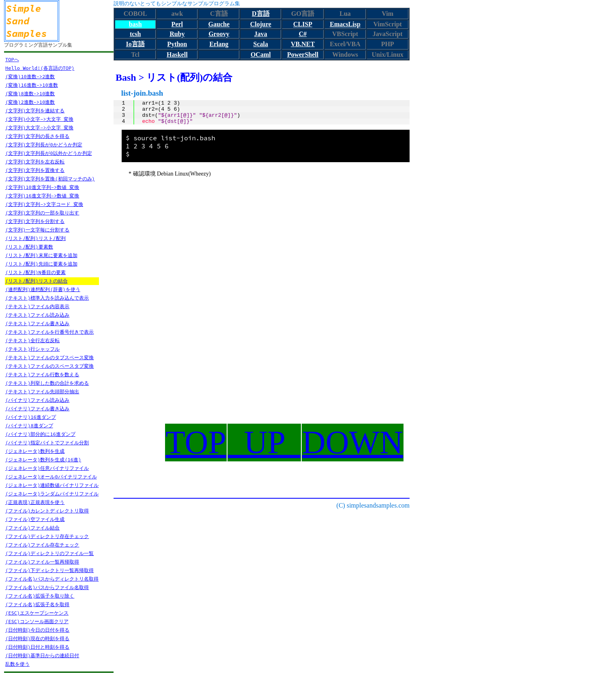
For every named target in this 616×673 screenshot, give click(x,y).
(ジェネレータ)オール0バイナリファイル (51, 477)
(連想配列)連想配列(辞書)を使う (43, 289)
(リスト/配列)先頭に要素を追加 (41, 264)
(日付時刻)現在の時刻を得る (37, 638)
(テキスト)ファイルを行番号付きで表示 (49, 332)
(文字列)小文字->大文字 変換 (39, 119)
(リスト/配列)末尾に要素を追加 (41, 255)
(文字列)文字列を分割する (35, 221)
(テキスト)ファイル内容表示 (37, 306)
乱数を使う (17, 664)
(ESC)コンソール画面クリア (37, 621)
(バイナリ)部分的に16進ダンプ (40, 434)
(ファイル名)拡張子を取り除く (40, 596)
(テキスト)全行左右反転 (32, 340)
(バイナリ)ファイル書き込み (37, 408)
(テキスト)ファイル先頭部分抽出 (42, 391)
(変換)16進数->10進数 (32, 85)
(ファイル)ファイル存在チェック (42, 545)
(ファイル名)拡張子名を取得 (37, 604)
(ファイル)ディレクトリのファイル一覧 (49, 553)
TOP (196, 442)
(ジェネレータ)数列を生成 (35, 451)
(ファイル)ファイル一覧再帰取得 (42, 562)
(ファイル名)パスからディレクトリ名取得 (52, 579)
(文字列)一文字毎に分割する (37, 230)
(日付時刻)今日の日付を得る (37, 630)
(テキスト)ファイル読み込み (37, 315)
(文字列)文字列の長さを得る (37, 136)
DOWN (353, 442)
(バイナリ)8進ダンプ (29, 425)
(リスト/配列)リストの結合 (36, 281)
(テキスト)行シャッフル (32, 349)
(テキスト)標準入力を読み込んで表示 (47, 298)
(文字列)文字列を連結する (35, 110)
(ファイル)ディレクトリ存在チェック (47, 536)
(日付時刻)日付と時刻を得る (37, 647)
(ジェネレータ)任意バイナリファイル (47, 468)
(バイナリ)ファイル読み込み (37, 400)
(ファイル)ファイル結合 (32, 528)
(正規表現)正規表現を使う (35, 502)
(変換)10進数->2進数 (30, 76)
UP (264, 442)
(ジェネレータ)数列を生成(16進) (43, 460)
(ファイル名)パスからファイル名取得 (47, 587)
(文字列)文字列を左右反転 (35, 162)
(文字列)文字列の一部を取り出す (42, 213)
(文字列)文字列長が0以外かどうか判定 (49, 153)
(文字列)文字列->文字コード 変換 (44, 204)
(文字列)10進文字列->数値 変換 (42, 187)
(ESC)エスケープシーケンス (37, 613)
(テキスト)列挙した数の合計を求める (47, 383)
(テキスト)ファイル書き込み (37, 323)
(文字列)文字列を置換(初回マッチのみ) (50, 179)
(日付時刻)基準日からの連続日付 (42, 655)
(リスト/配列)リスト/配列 (35, 238)
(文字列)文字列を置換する (35, 170)
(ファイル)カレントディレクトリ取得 (47, 511)
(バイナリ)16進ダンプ (31, 417)
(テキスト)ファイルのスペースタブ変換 (49, 366)
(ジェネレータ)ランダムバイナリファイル (52, 494)
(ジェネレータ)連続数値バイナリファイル (52, 485)
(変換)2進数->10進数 (30, 102)
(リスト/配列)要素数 (29, 247)
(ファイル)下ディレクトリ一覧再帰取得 (49, 570)
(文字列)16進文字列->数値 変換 (42, 196)
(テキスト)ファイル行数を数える (42, 374)
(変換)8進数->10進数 (30, 93)
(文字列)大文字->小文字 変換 (39, 128)
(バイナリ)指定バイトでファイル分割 (47, 443)
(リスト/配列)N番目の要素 (35, 272)
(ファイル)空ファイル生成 (35, 519)
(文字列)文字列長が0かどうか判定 (44, 145)
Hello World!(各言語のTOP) (40, 68)
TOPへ (12, 59)
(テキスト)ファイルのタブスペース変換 (49, 357)
